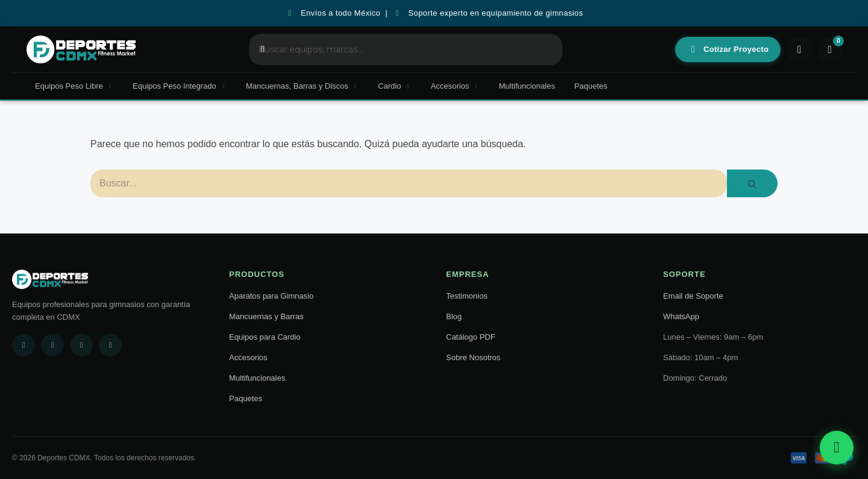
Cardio (395, 86)
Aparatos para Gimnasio (271, 296)
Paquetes (591, 86)
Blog (454, 316)
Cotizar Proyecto (728, 49)
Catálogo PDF (471, 337)
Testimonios (467, 296)
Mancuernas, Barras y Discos (302, 86)
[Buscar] (409, 183)
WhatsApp (681, 316)
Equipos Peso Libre (74, 86)
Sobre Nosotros (473, 357)
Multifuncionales (527, 86)
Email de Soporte (693, 296)
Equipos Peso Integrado (180, 86)
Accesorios (455, 86)
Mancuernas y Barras (266, 316)
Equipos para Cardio (265, 337)
